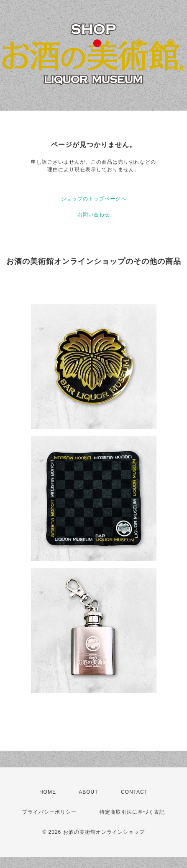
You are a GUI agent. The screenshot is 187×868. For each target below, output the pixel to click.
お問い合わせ (94, 215)
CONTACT (134, 792)
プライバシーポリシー (49, 812)
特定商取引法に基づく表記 (132, 812)
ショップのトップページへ (94, 199)
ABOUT (88, 792)
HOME (48, 792)
